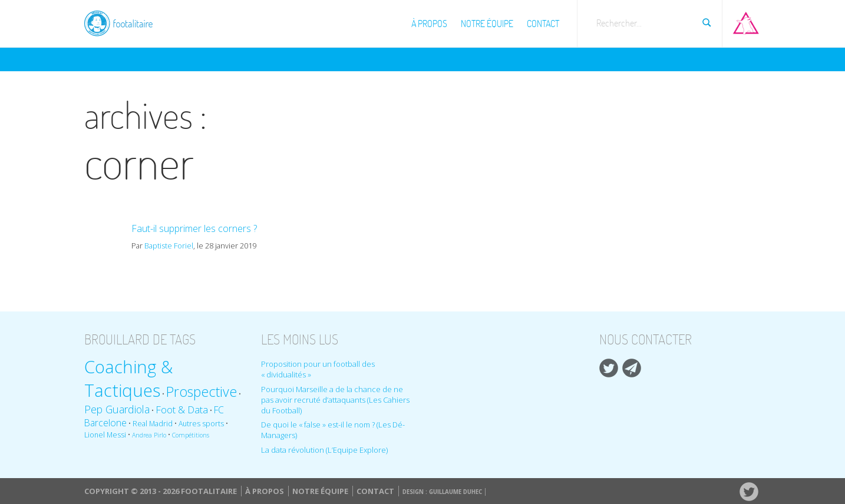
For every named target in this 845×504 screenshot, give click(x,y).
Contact (543, 24)
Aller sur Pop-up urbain (746, 21)
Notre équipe (487, 24)
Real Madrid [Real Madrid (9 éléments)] (153, 424)
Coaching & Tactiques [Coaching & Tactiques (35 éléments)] (128, 379)
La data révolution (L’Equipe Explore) (324, 450)
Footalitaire (126, 22)
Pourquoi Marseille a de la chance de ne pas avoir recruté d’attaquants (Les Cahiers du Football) (335, 400)
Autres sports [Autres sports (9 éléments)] (201, 424)
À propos (429, 24)
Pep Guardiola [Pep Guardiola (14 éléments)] (117, 409)
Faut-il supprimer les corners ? (194, 228)
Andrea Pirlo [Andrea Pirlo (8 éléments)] (149, 435)
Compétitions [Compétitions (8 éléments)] (191, 435)
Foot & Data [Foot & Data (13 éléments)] (182, 409)
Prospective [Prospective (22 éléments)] (202, 392)
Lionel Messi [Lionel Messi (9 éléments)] (105, 435)
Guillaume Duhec (455, 492)
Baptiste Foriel (169, 246)
